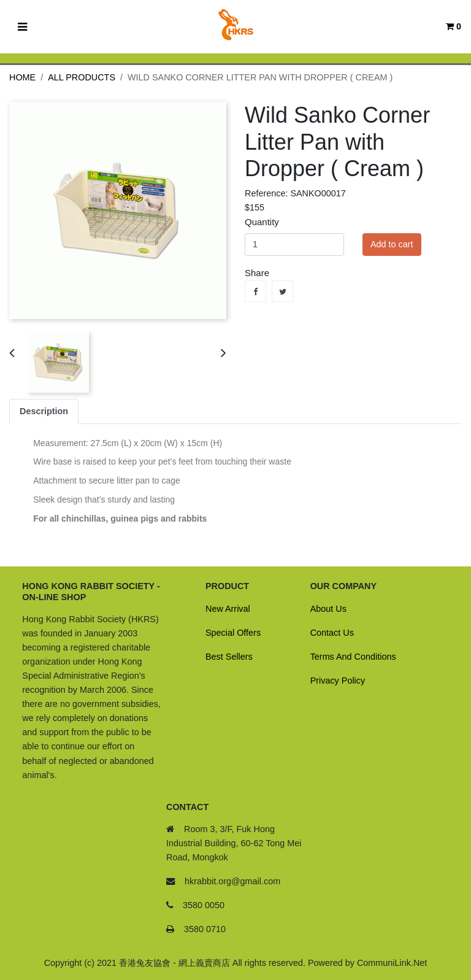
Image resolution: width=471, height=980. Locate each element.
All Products (82, 77)
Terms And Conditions (353, 657)
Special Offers (233, 633)
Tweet (282, 291)
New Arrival (228, 609)
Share (255, 291)
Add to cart (392, 244)
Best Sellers (229, 657)
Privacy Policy (338, 681)
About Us (328, 609)
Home (22, 77)
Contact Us (332, 633)
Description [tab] (44, 411)
